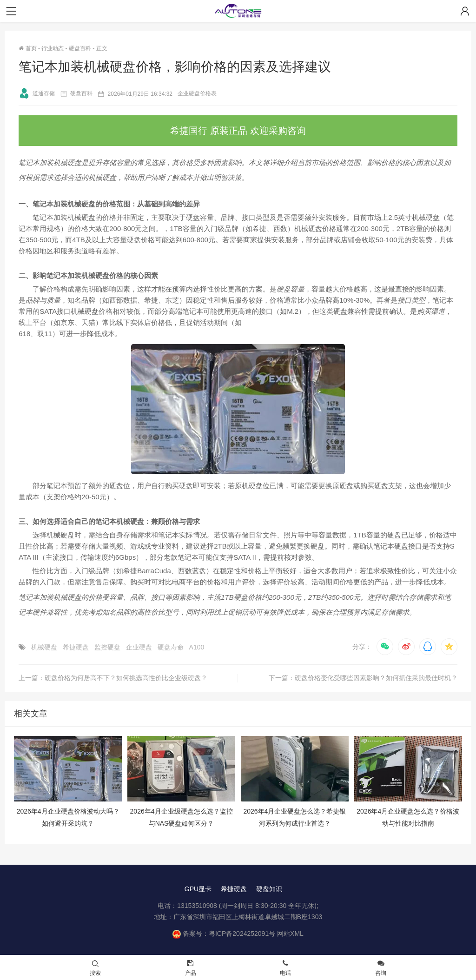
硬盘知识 (269, 889)
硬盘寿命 (171, 647)
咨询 (381, 968)
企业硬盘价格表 (197, 93)
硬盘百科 (80, 48)
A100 (197, 647)
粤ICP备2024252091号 (242, 934)
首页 (27, 48)
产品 (191, 968)
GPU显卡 (198, 889)
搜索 (95, 968)
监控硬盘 (107, 647)
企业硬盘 (139, 647)
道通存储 (37, 93)
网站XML (290, 934)
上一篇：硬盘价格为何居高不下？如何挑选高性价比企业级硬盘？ (113, 678)
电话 (285, 968)
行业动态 (53, 48)
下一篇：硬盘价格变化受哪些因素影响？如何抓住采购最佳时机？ (363, 678)
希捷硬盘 (76, 647)
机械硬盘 (44, 647)
